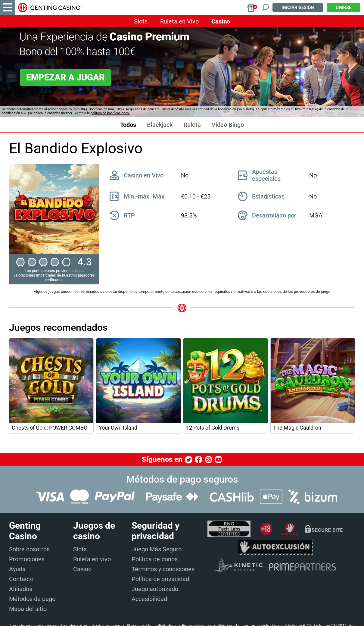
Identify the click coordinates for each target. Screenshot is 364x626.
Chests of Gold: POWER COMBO (50, 428)
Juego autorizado (155, 589)
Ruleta (192, 125)
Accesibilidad (149, 599)
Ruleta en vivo (92, 559)
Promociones (27, 559)
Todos (128, 125)
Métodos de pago (32, 599)
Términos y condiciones (163, 569)
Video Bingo (228, 125)
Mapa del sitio (28, 609)
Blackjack (160, 125)
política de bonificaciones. (110, 113)
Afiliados (21, 589)
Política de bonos (155, 559)
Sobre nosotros (29, 549)
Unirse (344, 8)
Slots (141, 21)
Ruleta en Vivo (179, 21)
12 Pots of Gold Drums (213, 428)
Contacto (21, 579)
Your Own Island (118, 428)
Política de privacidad (160, 579)
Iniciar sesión (298, 8)
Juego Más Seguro (157, 549)
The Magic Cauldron (297, 428)
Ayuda (17, 569)
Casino (221, 21)
